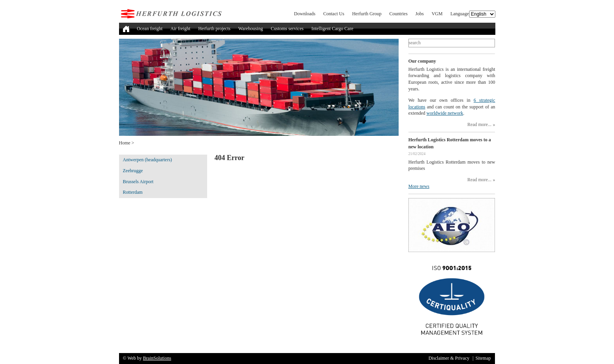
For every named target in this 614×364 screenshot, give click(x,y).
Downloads (305, 14)
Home (125, 143)
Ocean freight (150, 29)
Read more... (479, 124)
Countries (398, 14)
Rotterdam (133, 192)
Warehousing (250, 29)
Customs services (287, 29)
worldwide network (445, 113)
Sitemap (483, 358)
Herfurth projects (214, 29)
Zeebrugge (133, 171)
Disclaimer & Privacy (449, 358)
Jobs (420, 14)
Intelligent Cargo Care (332, 29)
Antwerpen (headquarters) (148, 160)
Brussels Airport (138, 182)
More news (419, 186)
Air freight (180, 29)
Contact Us (334, 14)
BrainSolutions (157, 358)
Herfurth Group (367, 14)
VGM (437, 14)
